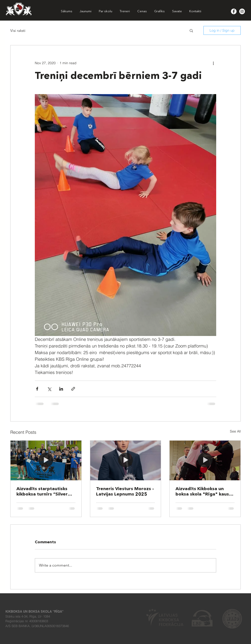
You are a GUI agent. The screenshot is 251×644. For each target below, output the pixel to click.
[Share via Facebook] (37, 389)
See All (235, 431)
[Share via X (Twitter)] (49, 389)
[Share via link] (73, 389)
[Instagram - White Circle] (242, 11)
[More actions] (213, 63)
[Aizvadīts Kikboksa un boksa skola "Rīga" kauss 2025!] (205, 460)
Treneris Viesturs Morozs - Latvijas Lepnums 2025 (125, 492)
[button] (191, 30)
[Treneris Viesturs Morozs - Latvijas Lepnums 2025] (126, 460)
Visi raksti (18, 31)
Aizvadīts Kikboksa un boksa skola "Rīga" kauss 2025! (203, 492)
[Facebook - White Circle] (234, 11)
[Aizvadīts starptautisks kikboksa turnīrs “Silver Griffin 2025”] (46, 460)
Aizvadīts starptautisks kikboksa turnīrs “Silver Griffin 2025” (42, 492)
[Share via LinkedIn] (61, 389)
